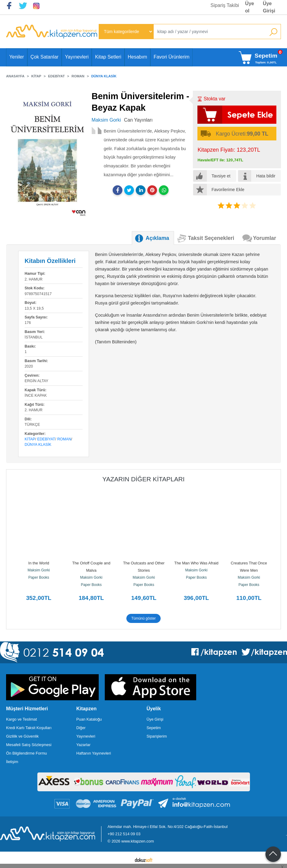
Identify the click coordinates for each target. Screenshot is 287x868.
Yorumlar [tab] (265, 238)
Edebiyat (46, 439)
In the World (39, 563)
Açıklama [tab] (157, 238)
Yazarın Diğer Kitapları (143, 479)
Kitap (30, 439)
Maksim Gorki (39, 570)
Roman (64, 439)
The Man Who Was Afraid (196, 563)
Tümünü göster (143, 618)
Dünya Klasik (38, 445)
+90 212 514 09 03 (124, 834)
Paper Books (39, 577)
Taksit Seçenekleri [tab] (211, 238)
